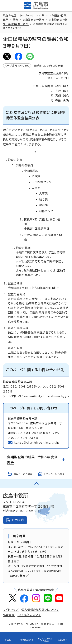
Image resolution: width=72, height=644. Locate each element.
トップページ (27, 16)
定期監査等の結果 (34, 20)
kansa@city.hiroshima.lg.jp (37, 443)
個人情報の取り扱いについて (40, 610)
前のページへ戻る (23, 474)
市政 (42, 16)
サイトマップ (11, 610)
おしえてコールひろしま (45, 640)
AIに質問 (63, 640)
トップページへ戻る (54, 474)
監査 (16, 20)
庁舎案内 (18, 520)
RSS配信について (29, 615)
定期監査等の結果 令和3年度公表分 (32, 460)
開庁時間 (19, 536)
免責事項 (9, 615)
